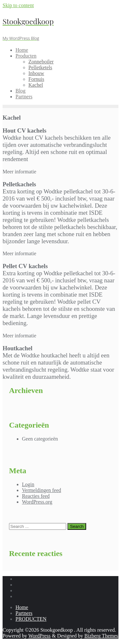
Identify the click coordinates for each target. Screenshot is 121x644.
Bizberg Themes (101, 636)
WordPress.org (37, 502)
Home (22, 607)
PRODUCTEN (31, 619)
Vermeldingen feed (41, 490)
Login (28, 484)
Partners (24, 613)
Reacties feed (36, 496)
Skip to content (18, 5)
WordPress (40, 636)
